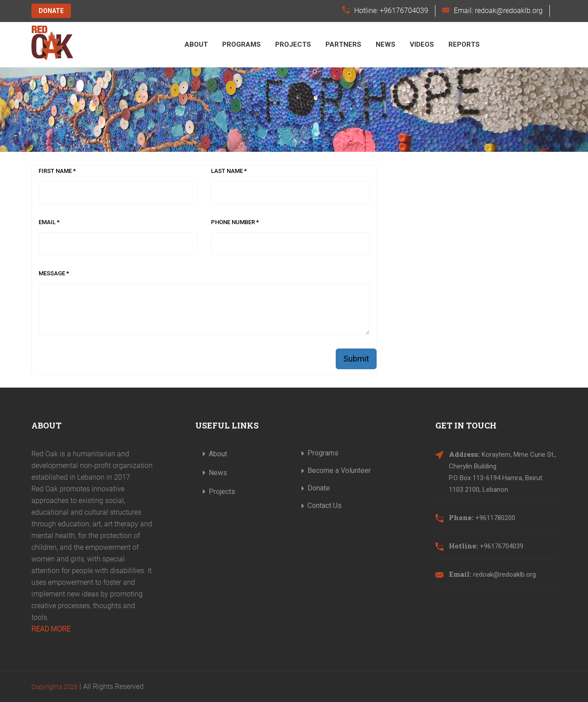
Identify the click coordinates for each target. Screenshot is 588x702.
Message (54, 273)
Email (49, 222)
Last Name (229, 171)
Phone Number (235, 222)
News (386, 44)
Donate (51, 11)
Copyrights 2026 (55, 687)
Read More (51, 629)
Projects (293, 44)
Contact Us (325, 506)
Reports (464, 44)
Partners (343, 44)
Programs (241, 44)
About (196, 44)
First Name (57, 171)
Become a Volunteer (339, 470)
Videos (422, 44)
